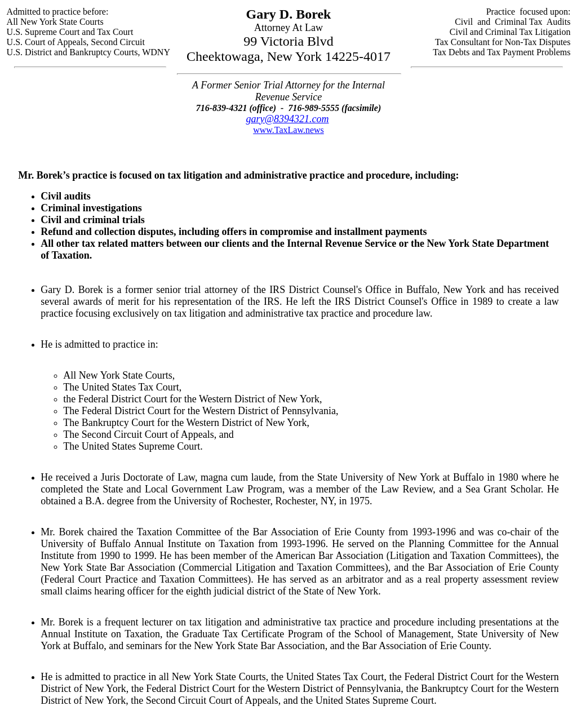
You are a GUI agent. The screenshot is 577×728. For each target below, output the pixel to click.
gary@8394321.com (287, 119)
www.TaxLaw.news (288, 130)
